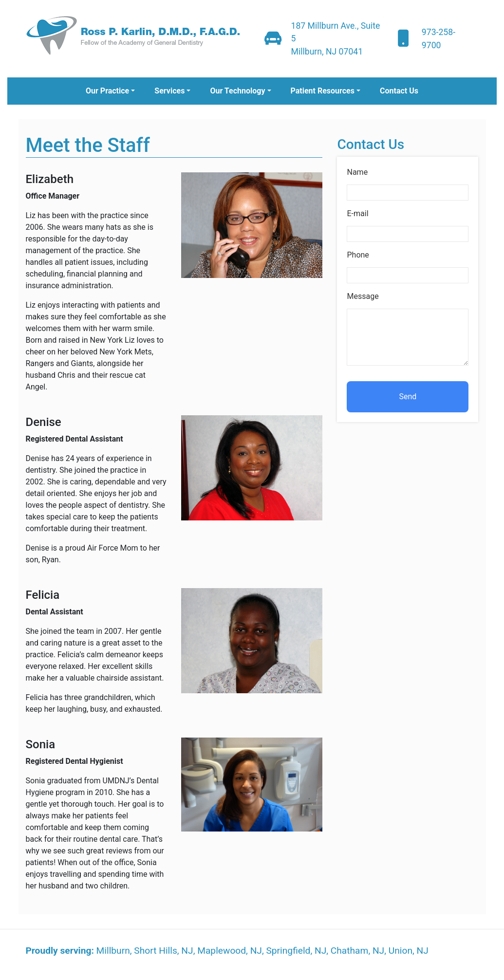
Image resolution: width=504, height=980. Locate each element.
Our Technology (237, 91)
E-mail (357, 213)
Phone (358, 255)
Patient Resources (323, 91)
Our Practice (107, 91)
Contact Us (399, 91)
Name (357, 172)
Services (169, 91)
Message (363, 296)
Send (408, 397)
